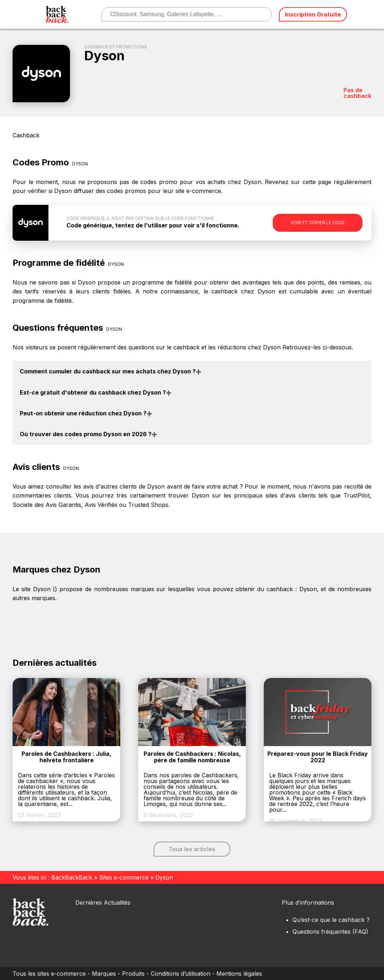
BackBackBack (72, 877)
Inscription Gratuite (313, 14)
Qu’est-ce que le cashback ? (331, 920)
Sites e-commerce (124, 877)
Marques (104, 974)
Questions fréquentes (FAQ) (330, 932)
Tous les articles (192, 849)
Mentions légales (239, 974)
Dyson (308, 589)
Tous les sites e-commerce (49, 974)
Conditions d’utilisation (181, 974)
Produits (133, 974)
